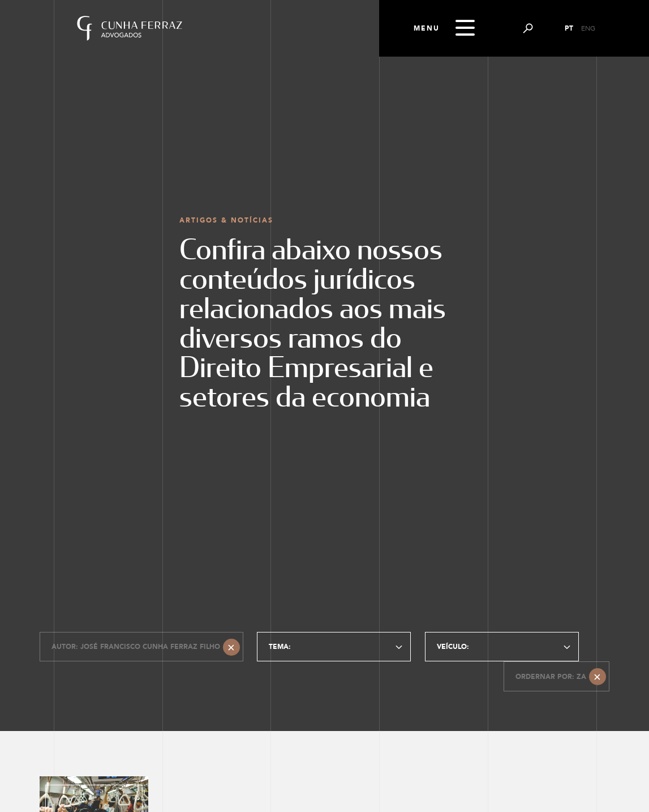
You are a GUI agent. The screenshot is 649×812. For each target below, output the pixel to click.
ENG (588, 28)
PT (569, 28)
